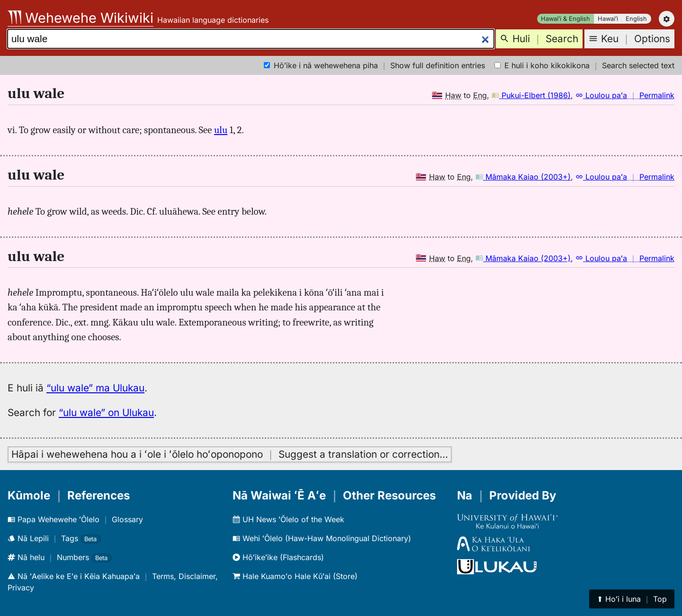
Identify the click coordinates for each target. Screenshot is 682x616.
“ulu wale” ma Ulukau (95, 388)
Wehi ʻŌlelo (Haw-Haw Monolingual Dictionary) (322, 538)
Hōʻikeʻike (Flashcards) (278, 557)
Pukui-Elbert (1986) (531, 95)
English (636, 19)
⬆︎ (632, 599)
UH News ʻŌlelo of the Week (288, 519)
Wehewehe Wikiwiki (81, 18)
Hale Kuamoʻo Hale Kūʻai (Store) (295, 576)
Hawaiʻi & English (565, 19)
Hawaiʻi (608, 19)
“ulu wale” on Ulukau (106, 412)
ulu (221, 130)
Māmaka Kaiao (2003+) (523, 177)
